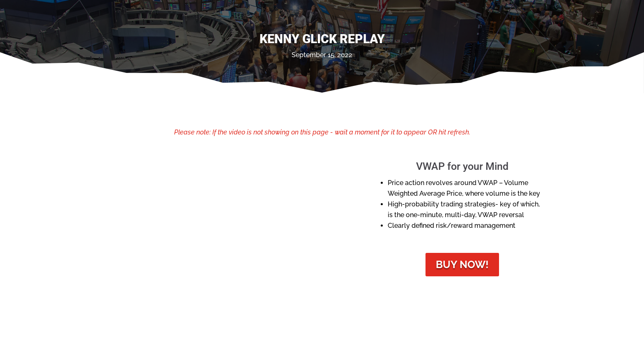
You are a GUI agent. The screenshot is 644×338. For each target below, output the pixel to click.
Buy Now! (462, 264)
